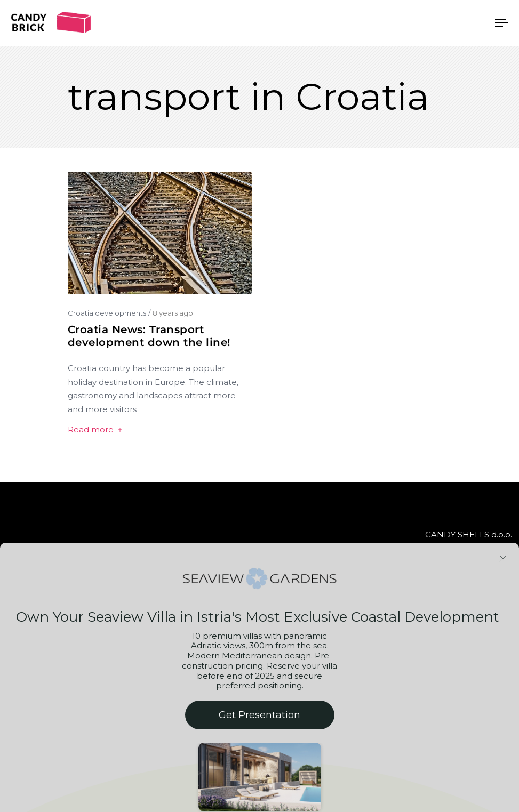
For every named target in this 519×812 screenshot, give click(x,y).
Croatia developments (107, 313)
